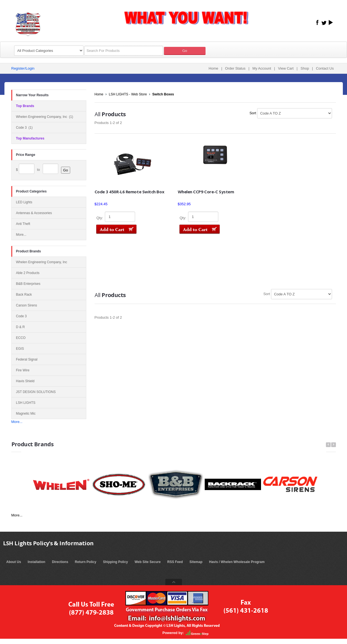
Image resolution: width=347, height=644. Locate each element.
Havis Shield (25, 381)
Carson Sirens (27, 305)
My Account (262, 68)
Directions (60, 562)
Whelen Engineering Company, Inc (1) (45, 117)
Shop (305, 68)
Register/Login (23, 68)
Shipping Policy (115, 562)
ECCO (21, 338)
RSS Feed (175, 562)
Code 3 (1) (24, 128)
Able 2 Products (28, 273)
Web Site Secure (148, 562)
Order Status (235, 68)
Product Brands (29, 251)
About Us (14, 562)
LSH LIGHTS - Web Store (128, 94)
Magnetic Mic (26, 414)
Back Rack (24, 295)
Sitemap (196, 562)
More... (17, 422)
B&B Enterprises (28, 284)
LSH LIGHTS (26, 403)
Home (213, 68)
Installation (36, 562)
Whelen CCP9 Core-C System (206, 192)
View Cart (286, 68)
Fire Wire (23, 370)
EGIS (20, 349)
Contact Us (325, 68)
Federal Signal (27, 359)
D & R (21, 327)
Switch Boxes (163, 94)
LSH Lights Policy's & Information (48, 543)
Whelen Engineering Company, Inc (42, 262)
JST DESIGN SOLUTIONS (36, 392)
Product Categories (31, 191)
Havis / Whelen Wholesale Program (237, 562)
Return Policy (86, 562)
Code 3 (21, 316)
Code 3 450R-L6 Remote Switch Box (130, 192)
